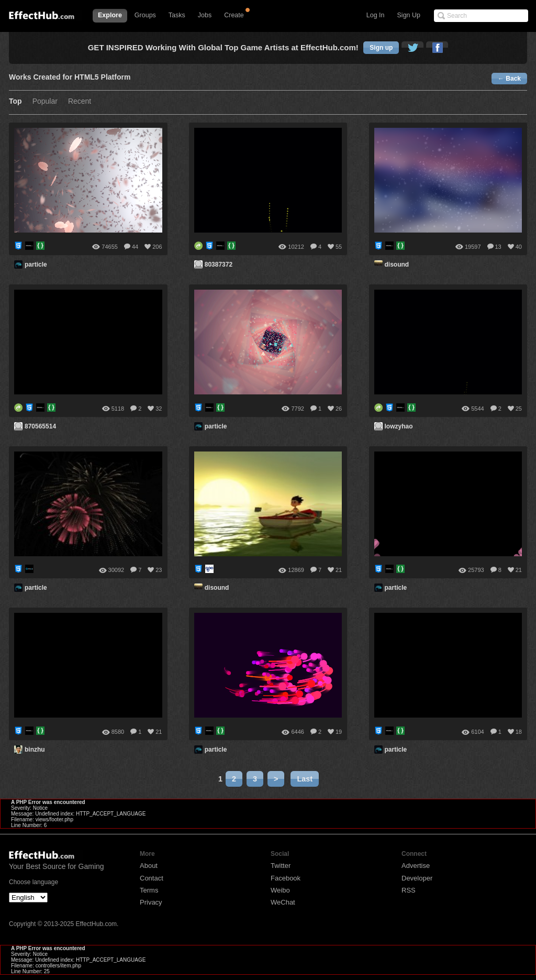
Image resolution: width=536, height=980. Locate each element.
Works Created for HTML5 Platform (70, 77)
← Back (509, 79)
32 (159, 409)
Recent (80, 101)
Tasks (177, 15)
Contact (152, 878)
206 (157, 247)
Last (305, 779)
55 (339, 247)
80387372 (219, 265)
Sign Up (409, 15)
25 (519, 409)
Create (234, 15)
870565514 (40, 426)
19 (339, 732)
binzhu (35, 750)
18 (519, 732)
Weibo (280, 890)
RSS (409, 890)
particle (36, 265)
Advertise (416, 866)
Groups (145, 15)
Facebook (286, 878)
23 (159, 570)
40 (519, 247)
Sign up (381, 48)
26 (339, 409)
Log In (376, 15)
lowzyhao (399, 426)
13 (498, 247)
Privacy (151, 902)
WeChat (283, 902)
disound (397, 265)
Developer (417, 878)
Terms (149, 890)
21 (339, 570)
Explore (110, 15)
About (149, 866)
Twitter (281, 866)
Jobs (205, 15)
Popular (45, 101)
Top (15, 101)
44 (135, 247)
